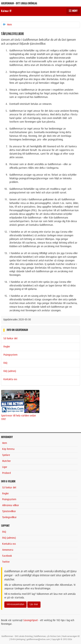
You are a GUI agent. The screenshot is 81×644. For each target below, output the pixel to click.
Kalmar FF (6, 11)
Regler (7, 347)
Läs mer (34, 604)
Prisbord (6, 473)
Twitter (6, 562)
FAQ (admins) (9, 538)
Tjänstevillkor (9, 511)
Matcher (7, 461)
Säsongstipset (31, 620)
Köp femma (8, 449)
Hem (7, 25)
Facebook (7, 556)
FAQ (5, 363)
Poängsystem (10, 355)
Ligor (5, 467)
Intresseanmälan (15, 604)
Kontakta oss (10, 379)
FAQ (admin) (10, 371)
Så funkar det (10, 339)
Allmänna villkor (11, 505)
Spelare (6, 455)
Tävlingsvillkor (9, 517)
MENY (73, 11)
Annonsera (8, 550)
